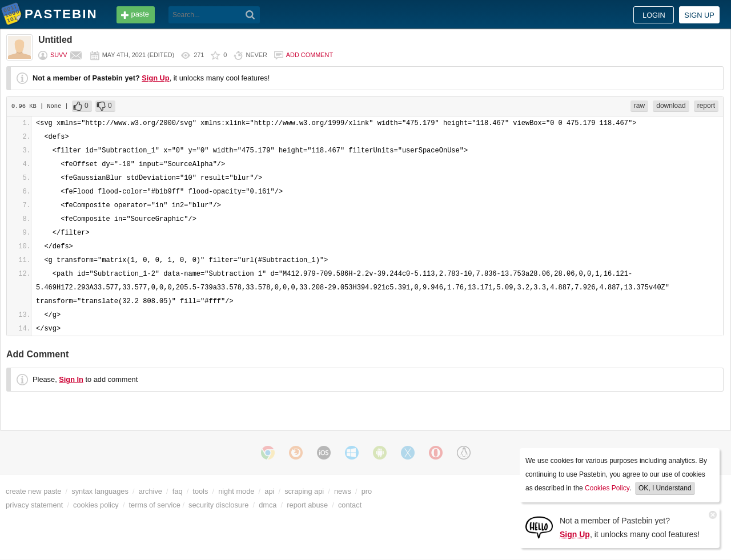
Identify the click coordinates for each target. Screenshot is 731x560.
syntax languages (100, 491)
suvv (59, 55)
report (706, 106)
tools (200, 491)
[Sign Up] (539, 527)
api (269, 491)
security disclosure (218, 505)
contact (350, 505)
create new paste (33, 491)
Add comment (310, 55)
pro (367, 491)
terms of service (155, 505)
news (343, 491)
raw (639, 106)
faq (178, 491)
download (671, 106)
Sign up (699, 15)
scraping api (304, 491)
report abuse (307, 505)
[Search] (250, 15)
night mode (236, 491)
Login (654, 15)
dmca (268, 505)
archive (150, 491)
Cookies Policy (607, 488)
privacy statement (34, 505)
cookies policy (96, 505)
